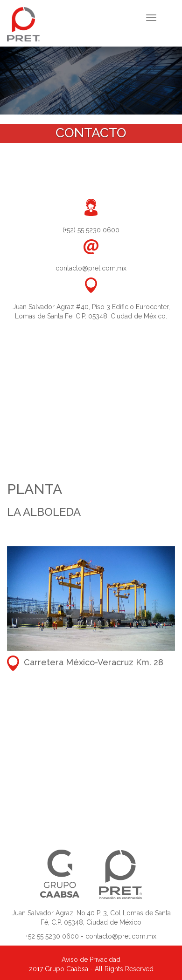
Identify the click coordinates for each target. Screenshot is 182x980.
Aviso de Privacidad (91, 960)
